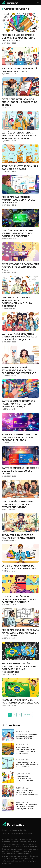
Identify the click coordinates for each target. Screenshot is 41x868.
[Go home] (11, 3)
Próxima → (28, 715)
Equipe (15, 830)
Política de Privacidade (24, 833)
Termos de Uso (7, 833)
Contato (23, 830)
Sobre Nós (6, 830)
